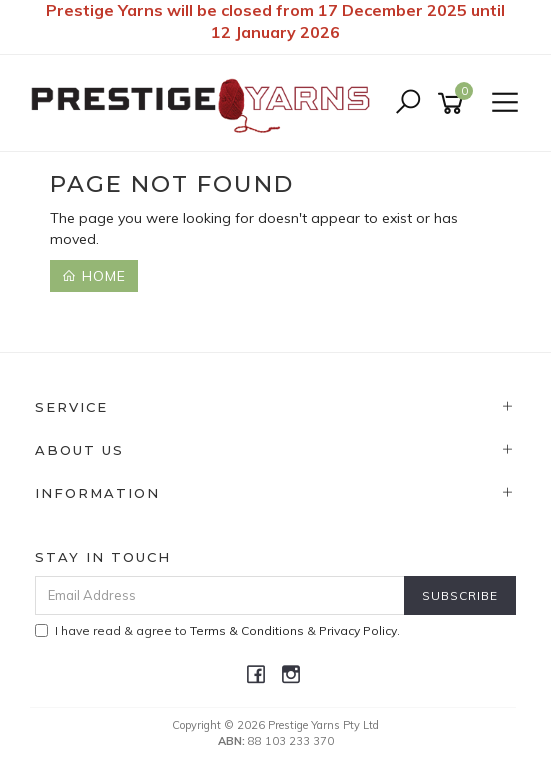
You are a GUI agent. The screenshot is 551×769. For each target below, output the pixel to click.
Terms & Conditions (247, 630)
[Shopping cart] (454, 103)
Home (94, 276)
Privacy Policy (358, 630)
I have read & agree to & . (217, 630)
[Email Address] (220, 595)
